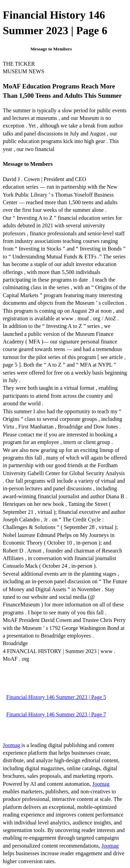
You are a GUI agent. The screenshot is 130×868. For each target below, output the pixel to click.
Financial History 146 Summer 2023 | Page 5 (56, 697)
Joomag (12, 745)
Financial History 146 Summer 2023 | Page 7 (56, 714)
